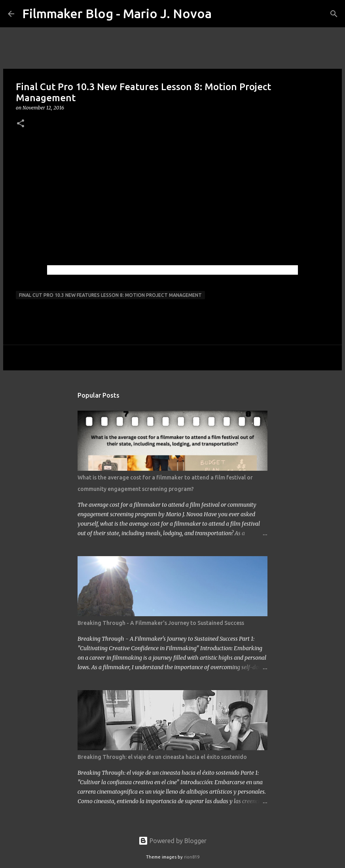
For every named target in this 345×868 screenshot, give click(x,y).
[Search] (223, 14)
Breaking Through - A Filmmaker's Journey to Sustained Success (161, 623)
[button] (21, 124)
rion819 (192, 857)
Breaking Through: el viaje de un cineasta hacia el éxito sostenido (162, 757)
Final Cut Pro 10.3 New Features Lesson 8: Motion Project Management (110, 295)
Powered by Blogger (172, 841)
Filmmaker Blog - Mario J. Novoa (117, 13)
